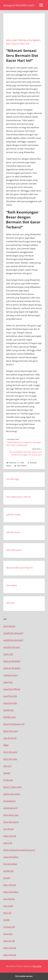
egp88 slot (9, 710)
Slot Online (22, 466)
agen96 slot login (12, 647)
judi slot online (14, 515)
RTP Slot (10, 603)
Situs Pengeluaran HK (14, 724)
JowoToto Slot (10, 696)
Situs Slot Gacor (14, 550)
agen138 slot (10, 836)
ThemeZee (37, 966)
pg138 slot (9, 829)
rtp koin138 (9, 927)
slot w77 (7, 766)
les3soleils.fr (10, 801)
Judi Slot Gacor (14, 532)
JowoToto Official (12, 689)
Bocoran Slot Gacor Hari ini (20, 568)
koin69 (7, 878)
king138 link (9, 626)
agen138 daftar (11, 892)
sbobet (7, 773)
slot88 (6, 920)
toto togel (8, 906)
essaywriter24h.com (19, 5)
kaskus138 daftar (12, 661)
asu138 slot (9, 899)
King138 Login (10, 752)
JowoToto (8, 682)
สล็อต (6, 745)
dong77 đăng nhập (13, 787)
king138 (7, 913)
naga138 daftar (11, 857)
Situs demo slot (11, 815)
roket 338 (8, 654)
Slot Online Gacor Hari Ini (19, 497)
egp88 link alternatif (13, 633)
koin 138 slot (10, 885)
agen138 (8, 843)
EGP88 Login (10, 717)
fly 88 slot (8, 780)
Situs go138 (9, 941)
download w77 (11, 808)
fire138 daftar (10, 864)
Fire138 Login (13, 479)
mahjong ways (10, 675)
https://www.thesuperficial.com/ (19, 850)
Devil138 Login (11, 731)
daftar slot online (12, 794)
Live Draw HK (10, 738)
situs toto (8, 934)
